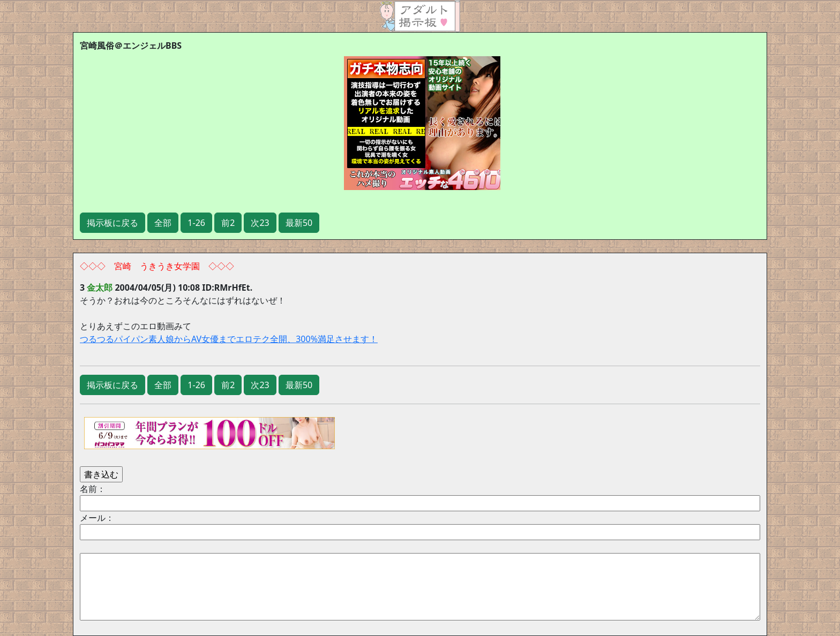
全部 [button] (163, 223)
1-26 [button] (196, 223)
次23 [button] (260, 223)
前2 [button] (228, 223)
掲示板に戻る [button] (112, 223)
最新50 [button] (299, 223)
